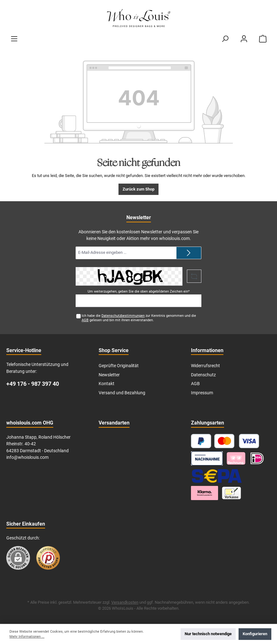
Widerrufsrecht (205, 366)
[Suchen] (225, 39)
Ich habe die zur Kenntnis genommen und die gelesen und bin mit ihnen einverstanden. (139, 318)
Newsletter (109, 375)
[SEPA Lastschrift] (217, 476)
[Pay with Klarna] (236, 458)
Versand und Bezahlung (122, 393)
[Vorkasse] (231, 493)
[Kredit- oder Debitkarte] (237, 441)
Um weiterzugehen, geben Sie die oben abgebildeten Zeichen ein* (139, 291)
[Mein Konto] (244, 39)
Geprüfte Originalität (119, 366)
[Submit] (189, 253)
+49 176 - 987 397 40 (33, 384)
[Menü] (14, 39)
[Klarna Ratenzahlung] (205, 493)
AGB (85, 320)
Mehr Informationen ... (27, 637)
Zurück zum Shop (138, 189)
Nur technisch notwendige (208, 634)
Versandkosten (125, 602)
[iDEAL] (257, 458)
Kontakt (107, 384)
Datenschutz (203, 375)
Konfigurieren (255, 634)
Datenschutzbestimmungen (123, 316)
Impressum (202, 393)
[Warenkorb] (263, 39)
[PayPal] (201, 441)
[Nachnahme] (207, 458)
